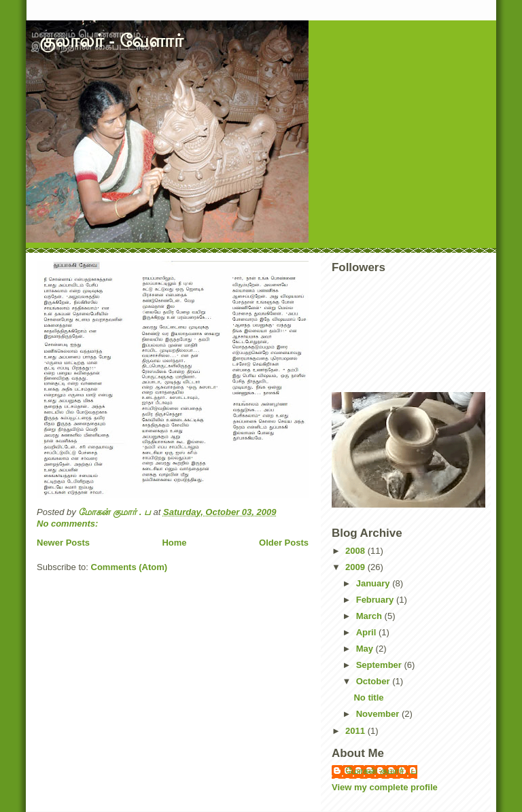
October (374, 681)
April (367, 632)
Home (174, 543)
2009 (356, 567)
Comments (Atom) (129, 567)
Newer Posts (63, 543)
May (366, 649)
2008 (356, 551)
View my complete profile (385, 787)
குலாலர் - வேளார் (111, 41)
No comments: (69, 524)
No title (368, 698)
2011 (356, 731)
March (370, 616)
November (379, 714)
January (374, 583)
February (376, 600)
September (380, 665)
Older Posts (284, 543)
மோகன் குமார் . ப (381, 771)
